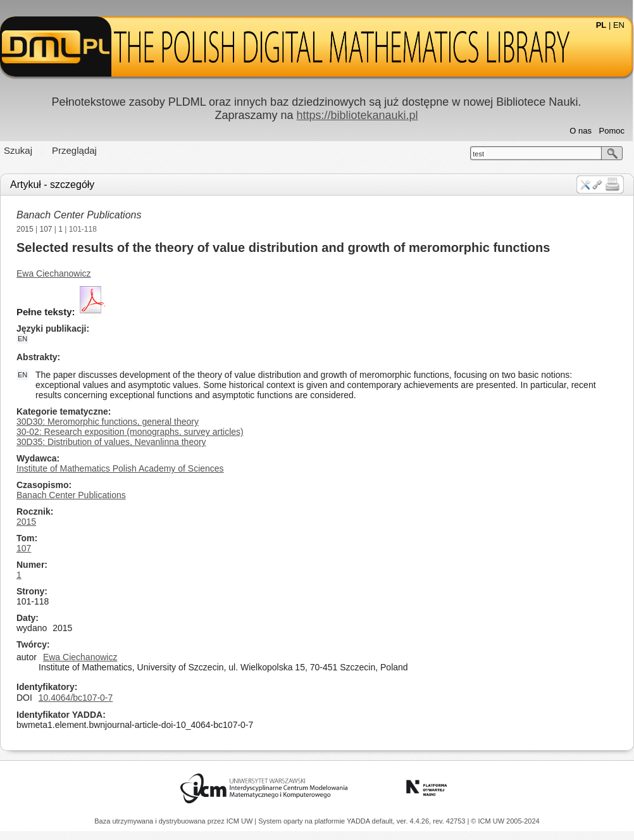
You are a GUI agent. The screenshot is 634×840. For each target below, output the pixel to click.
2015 (25, 229)
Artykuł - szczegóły (52, 185)
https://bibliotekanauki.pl (357, 115)
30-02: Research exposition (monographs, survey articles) (130, 432)
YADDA (359, 821)
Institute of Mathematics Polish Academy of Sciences (120, 468)
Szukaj (18, 150)
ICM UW (241, 821)
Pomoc (612, 131)
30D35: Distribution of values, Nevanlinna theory (111, 442)
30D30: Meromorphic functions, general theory (108, 422)
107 (46, 229)
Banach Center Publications (79, 215)
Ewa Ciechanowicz (54, 273)
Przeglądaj (74, 150)
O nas (581, 131)
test (478, 154)
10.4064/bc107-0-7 (76, 698)
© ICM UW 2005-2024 (505, 821)
